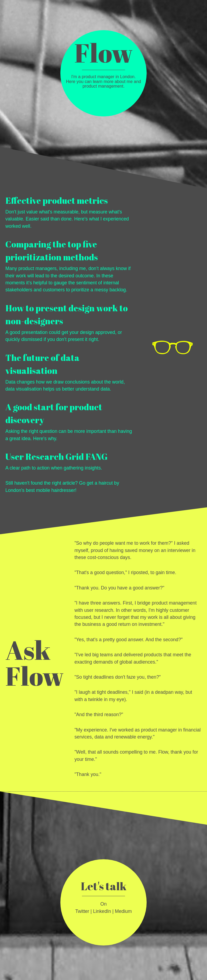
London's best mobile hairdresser (40, 490)
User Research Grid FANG (56, 456)
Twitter (82, 911)
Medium (123, 911)
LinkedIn (102, 911)
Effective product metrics (57, 200)
